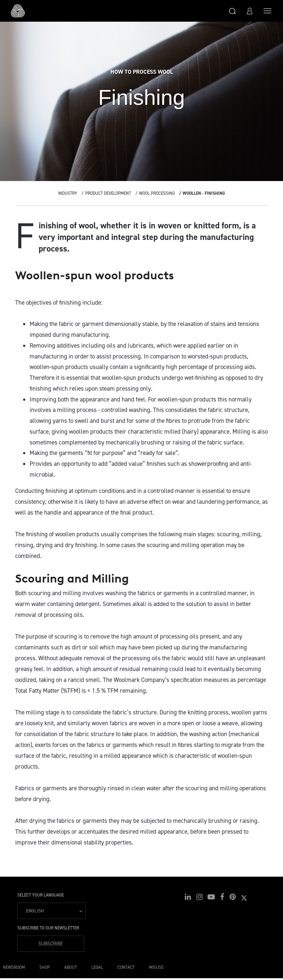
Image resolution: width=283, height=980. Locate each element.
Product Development (108, 193)
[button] (232, 11)
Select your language (41, 895)
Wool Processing (157, 193)
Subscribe (51, 944)
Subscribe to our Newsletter (48, 928)
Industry (68, 193)
